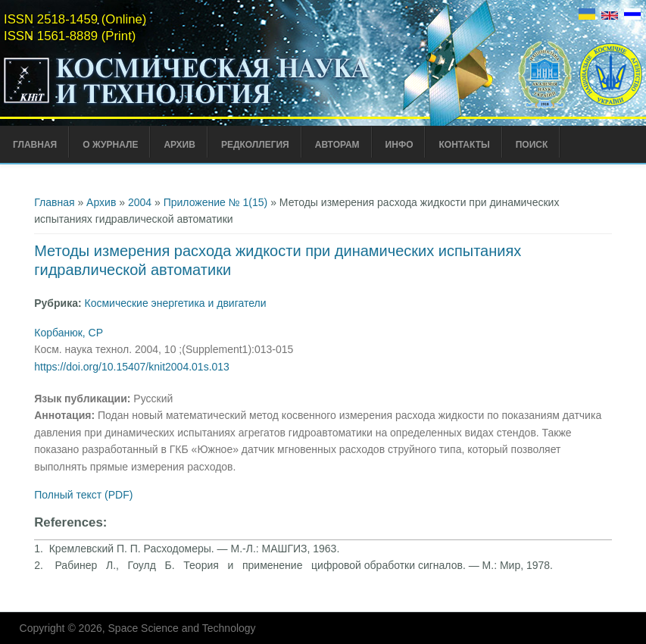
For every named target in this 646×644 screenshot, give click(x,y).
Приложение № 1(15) (216, 202)
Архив (179, 145)
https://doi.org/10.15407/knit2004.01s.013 (132, 367)
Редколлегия (255, 145)
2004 (140, 202)
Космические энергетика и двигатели (176, 303)
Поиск (532, 145)
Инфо (399, 145)
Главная (35, 145)
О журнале (110, 145)
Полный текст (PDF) (83, 495)
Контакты (464, 145)
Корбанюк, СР (69, 333)
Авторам (337, 145)
